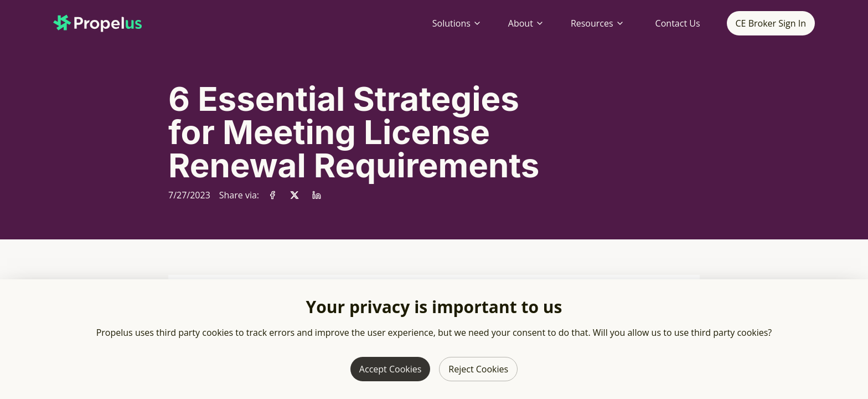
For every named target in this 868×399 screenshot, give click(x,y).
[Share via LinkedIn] (317, 195)
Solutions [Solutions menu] (457, 23)
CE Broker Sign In (771, 23)
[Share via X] (294, 195)
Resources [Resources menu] (598, 23)
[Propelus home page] (106, 23)
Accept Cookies (390, 369)
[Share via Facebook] (272, 195)
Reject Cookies (478, 369)
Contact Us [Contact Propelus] (678, 23)
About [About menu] (526, 23)
